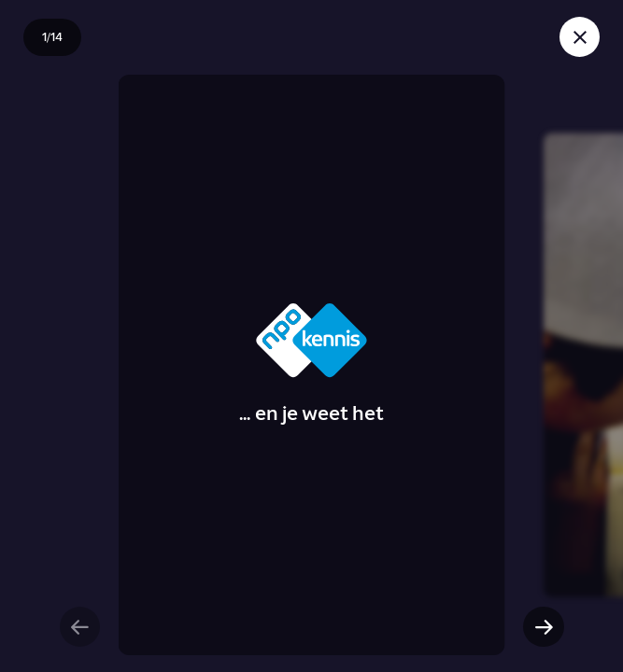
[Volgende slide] (543, 627)
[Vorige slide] (80, 627)
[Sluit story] (580, 37)
